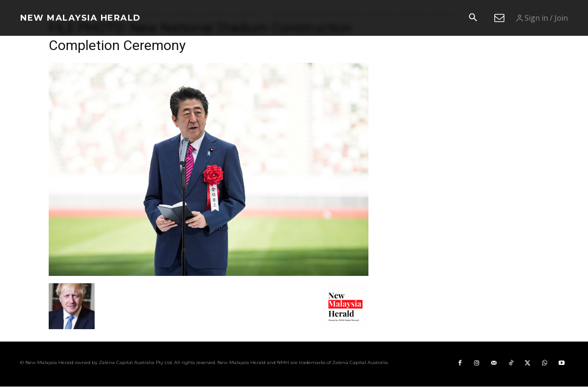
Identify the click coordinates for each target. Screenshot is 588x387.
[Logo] (81, 18)
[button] (473, 18)
